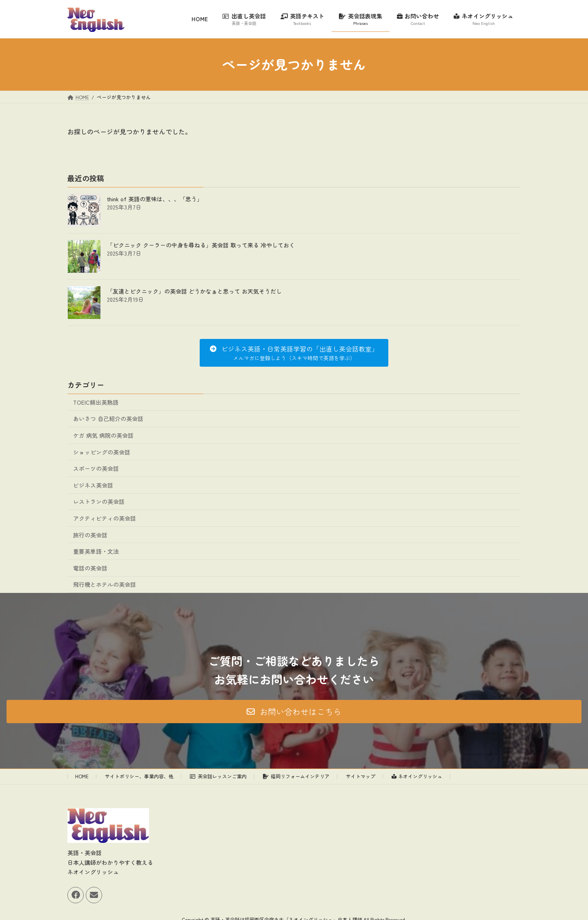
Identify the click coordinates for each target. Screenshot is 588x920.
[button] (294, 353)
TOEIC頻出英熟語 (96, 402)
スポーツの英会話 (96, 468)
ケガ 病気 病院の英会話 (103, 435)
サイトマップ (361, 776)
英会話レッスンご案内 (218, 776)
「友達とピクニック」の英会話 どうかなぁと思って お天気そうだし (194, 291)
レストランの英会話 (99, 501)
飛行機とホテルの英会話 (105, 584)
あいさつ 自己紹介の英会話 (108, 419)
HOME (82, 776)
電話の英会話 (90, 568)
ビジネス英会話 (93, 485)
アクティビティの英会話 (105, 518)
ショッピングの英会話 (102, 452)
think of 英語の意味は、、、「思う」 (155, 199)
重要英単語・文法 (96, 551)
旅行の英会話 (90, 535)
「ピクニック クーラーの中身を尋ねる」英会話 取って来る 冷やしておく (201, 245)
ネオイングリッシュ (417, 776)
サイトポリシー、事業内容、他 (139, 776)
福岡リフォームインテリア (296, 776)
